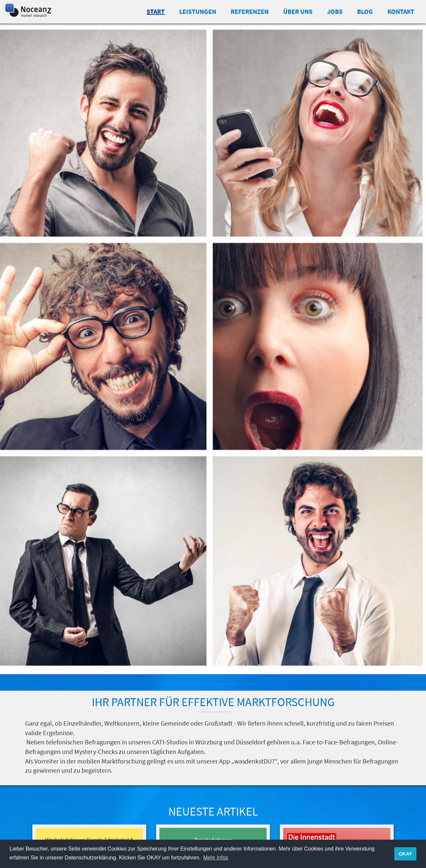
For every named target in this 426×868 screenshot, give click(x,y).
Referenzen (250, 11)
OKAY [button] (405, 854)
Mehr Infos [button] (216, 858)
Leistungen (198, 11)
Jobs (335, 11)
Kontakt (401, 11)
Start (156, 11)
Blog (365, 11)
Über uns (298, 11)
